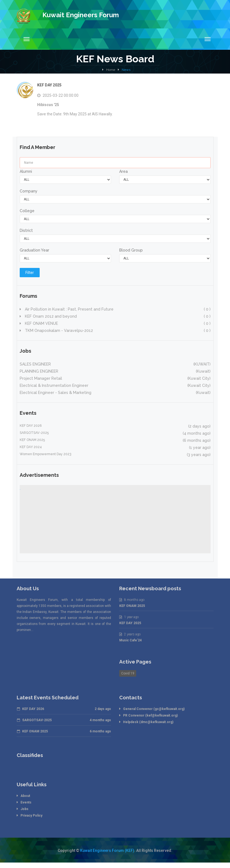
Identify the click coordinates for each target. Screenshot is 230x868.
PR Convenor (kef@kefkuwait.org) (150, 715)
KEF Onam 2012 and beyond (117, 316)
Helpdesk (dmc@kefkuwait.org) (148, 722)
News (126, 70)
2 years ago (130, 634)
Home (111, 70)
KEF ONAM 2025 (132, 606)
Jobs (24, 809)
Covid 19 (128, 673)
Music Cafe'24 (130, 640)
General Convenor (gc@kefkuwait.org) (154, 709)
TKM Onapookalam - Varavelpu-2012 (117, 331)
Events (26, 802)
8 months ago (132, 600)
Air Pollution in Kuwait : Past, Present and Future (117, 309)
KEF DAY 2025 (49, 85)
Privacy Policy (31, 816)
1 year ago (129, 617)
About (25, 796)
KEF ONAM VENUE (117, 323)
